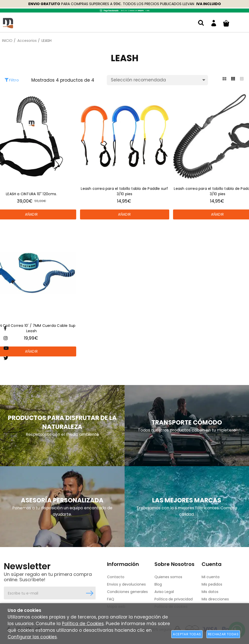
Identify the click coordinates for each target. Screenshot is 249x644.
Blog (158, 584)
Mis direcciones (215, 599)
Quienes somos (168, 577)
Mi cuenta (211, 577)
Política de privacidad (174, 599)
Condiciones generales (127, 592)
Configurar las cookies (32, 637)
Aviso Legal (164, 592)
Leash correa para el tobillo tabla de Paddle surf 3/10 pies (124, 191)
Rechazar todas (223, 634)
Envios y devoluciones (126, 584)
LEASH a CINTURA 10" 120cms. (31, 194)
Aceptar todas (187, 634)
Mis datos (210, 592)
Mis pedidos (212, 584)
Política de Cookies (83, 624)
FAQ (111, 599)
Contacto (116, 577)
